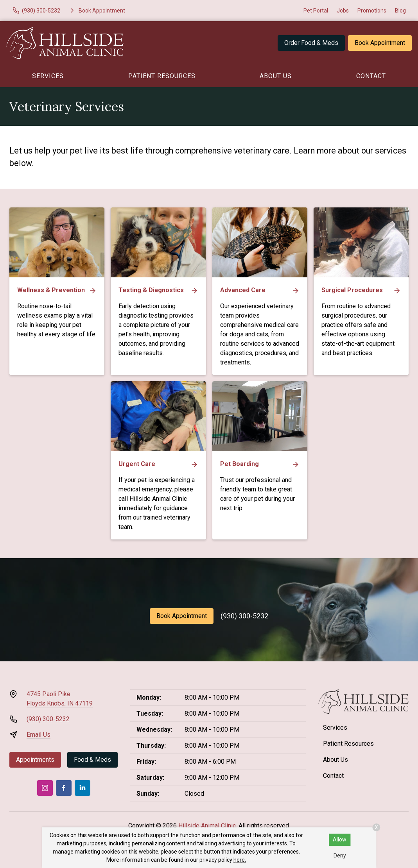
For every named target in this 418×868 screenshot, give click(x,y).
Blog (400, 11)
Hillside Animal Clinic (207, 826)
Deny (340, 855)
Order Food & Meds (311, 43)
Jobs (343, 11)
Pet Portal (316, 11)
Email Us (39, 735)
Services (48, 76)
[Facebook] (64, 788)
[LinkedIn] (83, 788)
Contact (371, 76)
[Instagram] (45, 788)
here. (240, 860)
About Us (276, 76)
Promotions (372, 11)
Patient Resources (162, 76)
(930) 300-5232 (244, 616)
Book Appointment (380, 43)
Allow (340, 839)
